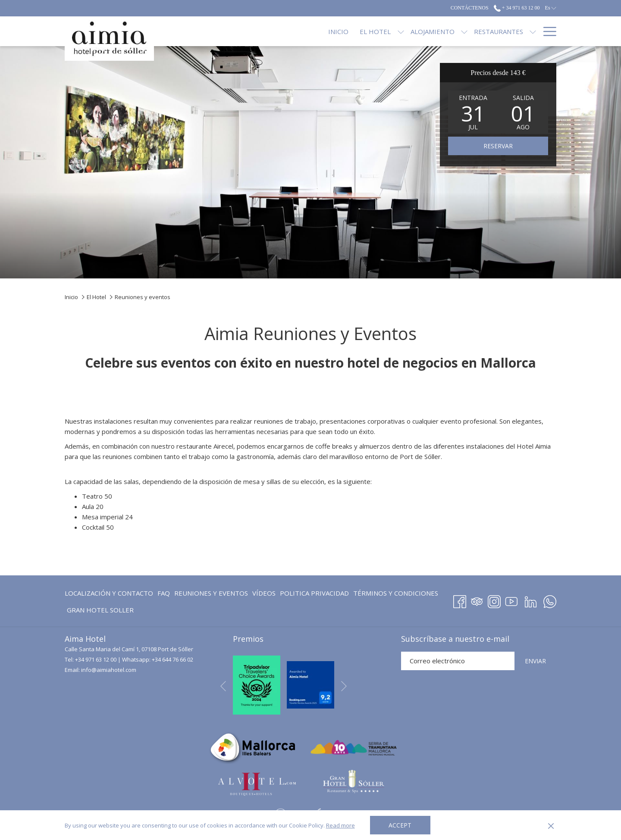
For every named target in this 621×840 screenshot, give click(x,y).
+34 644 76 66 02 (172, 659)
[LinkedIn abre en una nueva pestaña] (531, 600)
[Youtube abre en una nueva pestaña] (511, 600)
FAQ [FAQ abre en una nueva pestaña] (164, 595)
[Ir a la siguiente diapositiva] (344, 686)
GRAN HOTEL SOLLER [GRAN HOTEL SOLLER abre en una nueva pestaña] (100, 611)
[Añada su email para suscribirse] (458, 661)
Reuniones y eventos (211, 593)
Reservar (498, 146)
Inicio (71, 297)
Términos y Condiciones (396, 593)
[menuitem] (270, 31)
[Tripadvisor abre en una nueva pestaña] (477, 600)
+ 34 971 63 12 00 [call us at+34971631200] (517, 8)
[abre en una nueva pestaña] (257, 684)
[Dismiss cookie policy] (551, 825)
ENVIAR (535, 661)
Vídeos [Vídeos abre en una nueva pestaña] (264, 595)
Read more (340, 825)
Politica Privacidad (314, 593)
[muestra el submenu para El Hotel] (332, 31)
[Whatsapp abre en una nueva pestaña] (550, 600)
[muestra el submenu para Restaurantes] (464, 31)
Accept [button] (400, 825)
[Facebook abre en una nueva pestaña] (460, 600)
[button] (473, 112)
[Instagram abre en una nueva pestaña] (494, 600)
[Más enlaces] (547, 31)
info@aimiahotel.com (109, 670)
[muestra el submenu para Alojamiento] (395, 31)
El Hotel (96, 297)
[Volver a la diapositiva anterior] (223, 686)
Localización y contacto (109, 593)
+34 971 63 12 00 (96, 659)
